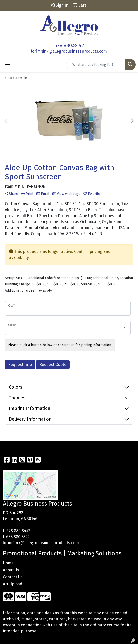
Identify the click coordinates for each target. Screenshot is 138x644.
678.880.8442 (69, 45)
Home (8, 563)
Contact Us (13, 577)
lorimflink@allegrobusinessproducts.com (69, 51)
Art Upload (13, 584)
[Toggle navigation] (8, 65)
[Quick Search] (95, 65)
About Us (11, 570)
